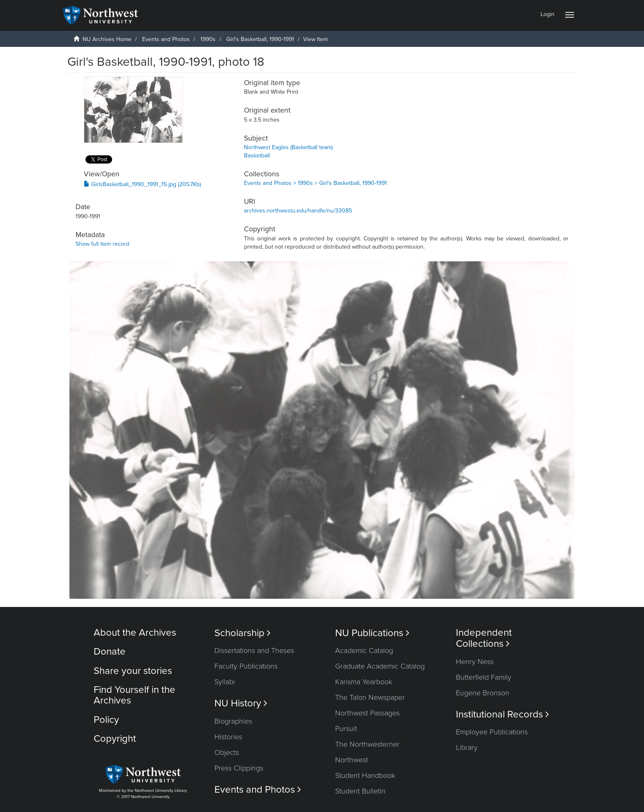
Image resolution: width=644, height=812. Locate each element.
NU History (241, 703)
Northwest (352, 760)
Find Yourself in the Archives (135, 695)
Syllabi (225, 682)
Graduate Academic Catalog (380, 666)
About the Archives (135, 633)
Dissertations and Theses (254, 651)
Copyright (115, 739)
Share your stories (133, 671)
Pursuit (346, 729)
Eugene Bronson (483, 693)
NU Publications (372, 633)
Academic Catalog (364, 651)
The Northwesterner (367, 744)
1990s (208, 39)
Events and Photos (166, 39)
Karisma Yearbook (364, 682)
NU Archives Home (107, 39)
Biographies (233, 721)
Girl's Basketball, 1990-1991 (260, 39)
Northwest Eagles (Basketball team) (288, 147)
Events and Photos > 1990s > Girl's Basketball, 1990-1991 (315, 183)
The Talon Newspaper (370, 697)
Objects (227, 752)
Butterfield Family (484, 677)
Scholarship (243, 633)
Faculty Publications (246, 666)
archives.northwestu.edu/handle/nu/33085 (298, 211)
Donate (110, 652)
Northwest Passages (367, 713)
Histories (228, 737)
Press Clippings (239, 768)
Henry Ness (475, 662)
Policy (106, 720)
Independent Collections (484, 638)
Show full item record (102, 244)
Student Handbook (365, 775)
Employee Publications (492, 732)
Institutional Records (503, 714)
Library (467, 747)
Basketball (257, 156)
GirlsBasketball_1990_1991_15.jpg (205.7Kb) (142, 184)
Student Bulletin (360, 791)
